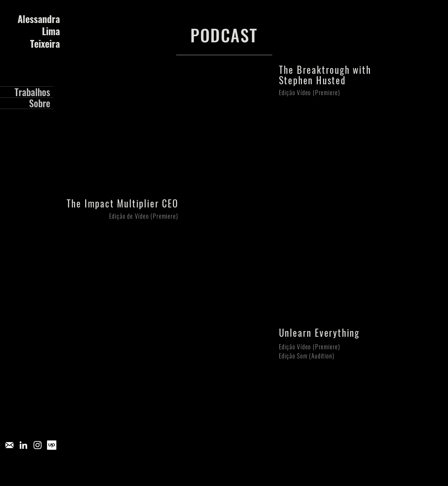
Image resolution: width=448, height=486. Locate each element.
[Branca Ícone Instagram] (38, 445)
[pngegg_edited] (9, 445)
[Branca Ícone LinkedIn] (23, 445)
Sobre (40, 103)
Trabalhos (32, 92)
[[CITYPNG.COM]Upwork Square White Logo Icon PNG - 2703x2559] (52, 445)
